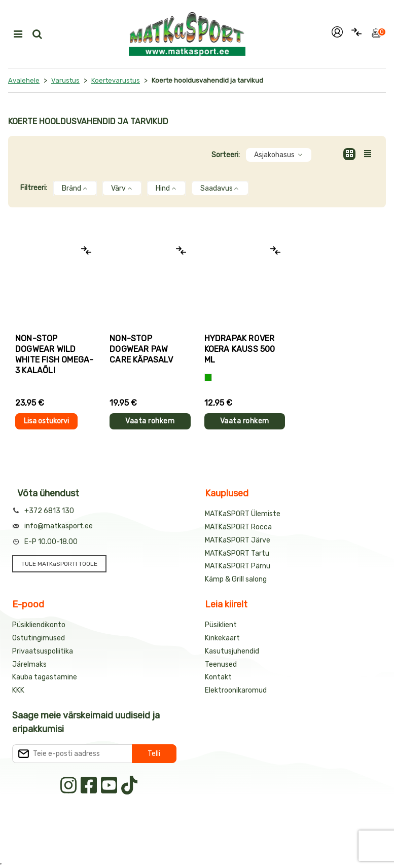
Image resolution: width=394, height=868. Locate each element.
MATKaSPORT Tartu (237, 553)
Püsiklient (221, 625)
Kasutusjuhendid (232, 651)
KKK (18, 690)
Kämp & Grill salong (236, 579)
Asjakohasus (279, 155)
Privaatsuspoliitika (43, 651)
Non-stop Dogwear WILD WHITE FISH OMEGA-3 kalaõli (54, 354)
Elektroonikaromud (236, 690)
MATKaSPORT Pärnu (238, 566)
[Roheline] (208, 377)
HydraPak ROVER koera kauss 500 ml (240, 349)
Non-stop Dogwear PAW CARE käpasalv (141, 349)
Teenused (221, 664)
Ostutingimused (39, 638)
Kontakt (218, 677)
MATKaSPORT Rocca (238, 527)
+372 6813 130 (49, 511)
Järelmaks (29, 664)
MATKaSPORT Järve (238, 540)
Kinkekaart (222, 638)
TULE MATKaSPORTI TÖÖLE (59, 564)
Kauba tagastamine (45, 677)
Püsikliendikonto (39, 625)
